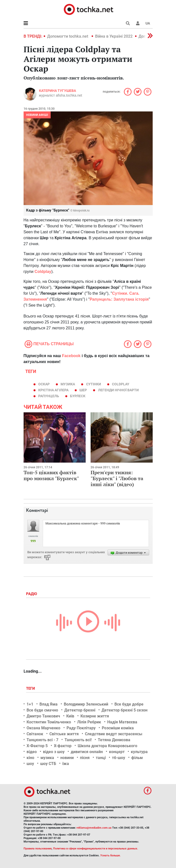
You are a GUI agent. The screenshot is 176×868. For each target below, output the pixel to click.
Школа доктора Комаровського (107, 746)
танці (101, 758)
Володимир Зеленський (86, 704)
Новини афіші (37, 115)
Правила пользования (38, 849)
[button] (138, 23)
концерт (117, 752)
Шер (83, 390)
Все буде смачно (42, 710)
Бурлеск (78, 396)
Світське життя (64, 734)
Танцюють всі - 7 (42, 740)
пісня (85, 758)
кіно (30, 758)
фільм (137, 758)
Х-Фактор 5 (37, 746)
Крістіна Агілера (53, 390)
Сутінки (94, 384)
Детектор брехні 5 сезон (124, 710)
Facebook (71, 356)
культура (139, 752)
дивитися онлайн (87, 752)
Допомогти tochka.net (68, 36)
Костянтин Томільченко (49, 722)
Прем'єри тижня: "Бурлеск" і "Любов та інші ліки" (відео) (117, 478)
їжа (66, 764)
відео (32, 752)
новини (67, 758)
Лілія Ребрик (89, 722)
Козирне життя (95, 716)
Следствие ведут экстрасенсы (114, 734)
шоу (30, 764)
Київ (70, 716)
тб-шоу (119, 758)
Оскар (44, 384)
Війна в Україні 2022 (114, 36)
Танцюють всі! (78, 740)
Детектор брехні (80, 710)
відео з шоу (54, 752)
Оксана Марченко (43, 728)
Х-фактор (63, 746)
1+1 (30, 704)
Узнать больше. (110, 855)
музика (68, 384)
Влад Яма (49, 704)
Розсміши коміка (118, 728)
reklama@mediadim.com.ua (94, 828)
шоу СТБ (48, 764)
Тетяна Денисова (114, 740)
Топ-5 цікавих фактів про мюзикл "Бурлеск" (51, 475)
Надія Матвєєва (122, 722)
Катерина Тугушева (57, 91)
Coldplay (121, 384)
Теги (31, 688)
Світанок (35, 734)
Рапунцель (49, 396)
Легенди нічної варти (118, 390)
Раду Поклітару (81, 728)
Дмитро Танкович (43, 716)
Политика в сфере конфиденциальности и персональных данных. (96, 849)
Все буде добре (129, 704)
